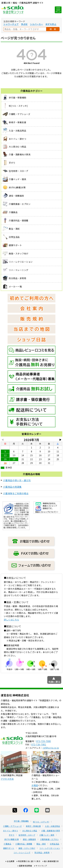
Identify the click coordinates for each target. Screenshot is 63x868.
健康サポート (9, 848)
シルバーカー (37, 24)
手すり (12, 835)
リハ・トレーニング (22, 853)
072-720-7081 (39, 744)
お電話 (35, 785)
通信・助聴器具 (29, 839)
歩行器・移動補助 (21, 821)
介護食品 (7, 844)
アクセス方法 (7, 779)
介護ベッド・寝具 (47, 835)
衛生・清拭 (41, 844)
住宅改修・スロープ (27, 835)
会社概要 (11, 861)
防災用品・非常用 (42, 853)
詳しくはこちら (11, 620)
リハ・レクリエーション (50, 848)
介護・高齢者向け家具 (51, 831)
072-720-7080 (44, 741)
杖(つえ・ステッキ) (41, 822)
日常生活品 (55, 844)
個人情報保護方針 (51, 861)
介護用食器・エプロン (49, 839)
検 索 (53, 29)
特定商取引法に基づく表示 (29, 861)
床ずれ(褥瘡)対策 (12, 839)
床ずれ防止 (51, 24)
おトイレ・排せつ (11, 831)
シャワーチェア (11, 24)
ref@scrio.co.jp (51, 748)
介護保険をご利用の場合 (16, 493)
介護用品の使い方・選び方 (17, 480)
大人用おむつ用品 (30, 831)
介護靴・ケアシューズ (12, 826)
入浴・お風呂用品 (52, 826)
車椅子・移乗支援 (33, 826)
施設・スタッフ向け (27, 848)
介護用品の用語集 (12, 487)
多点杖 (24, 24)
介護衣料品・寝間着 (24, 844)
